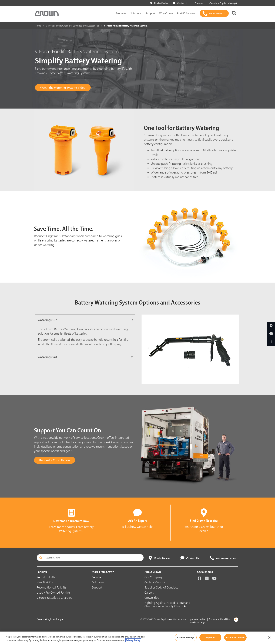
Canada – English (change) (222, 3)
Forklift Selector (186, 13)
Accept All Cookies (235, 637)
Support (150, 13)
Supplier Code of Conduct (161, 587)
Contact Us (181, 3)
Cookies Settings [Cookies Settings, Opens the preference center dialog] (186, 637)
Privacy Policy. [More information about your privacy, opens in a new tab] (133, 640)
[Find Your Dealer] (271, 326)
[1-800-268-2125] (214, 13)
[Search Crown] (90, 558)
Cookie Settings (197, 622)
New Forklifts (45, 582)
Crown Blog (152, 598)
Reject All (210, 637)
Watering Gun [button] (47, 320)
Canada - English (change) (50, 619)
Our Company (153, 577)
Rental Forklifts (46, 577)
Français (198, 3)
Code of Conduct (156, 582)
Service (96, 577)
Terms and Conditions (220, 619)
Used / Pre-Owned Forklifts (54, 592)
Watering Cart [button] (47, 357)
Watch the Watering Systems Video (63, 88)
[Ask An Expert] (271, 334)
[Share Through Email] (271, 342)
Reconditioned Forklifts (51, 587)
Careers (149, 592)
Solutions (136, 13)
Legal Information (197, 619)
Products (121, 13)
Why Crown (166, 13)
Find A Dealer (159, 3)
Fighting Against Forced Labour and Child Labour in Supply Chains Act (167, 604)
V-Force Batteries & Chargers (54, 598)
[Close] (269, 638)
